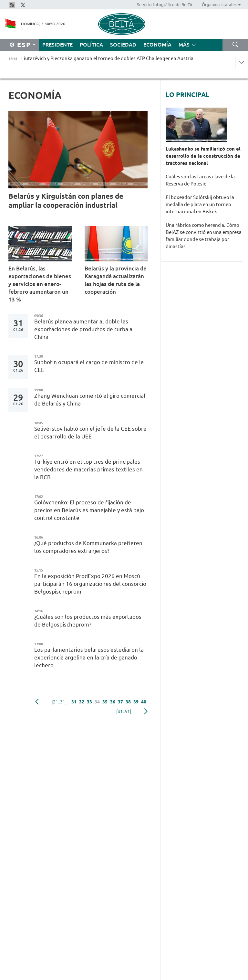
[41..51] (124, 711)
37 (120, 702)
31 (74, 702)
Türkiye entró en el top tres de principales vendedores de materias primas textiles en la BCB (88, 469)
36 (113, 702)
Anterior (37, 702)
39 (136, 702)
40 (144, 702)
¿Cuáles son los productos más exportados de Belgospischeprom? (88, 621)
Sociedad (123, 45)
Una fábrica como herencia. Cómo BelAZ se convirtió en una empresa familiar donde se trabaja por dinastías (204, 236)
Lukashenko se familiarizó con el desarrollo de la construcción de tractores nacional (203, 156)
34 (97, 702)
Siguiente (146, 711)
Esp (24, 45)
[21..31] (59, 702)
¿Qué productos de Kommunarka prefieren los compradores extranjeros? (88, 547)
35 (105, 702)
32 (82, 702)
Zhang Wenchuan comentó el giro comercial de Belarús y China (90, 400)
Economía (157, 45)
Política (91, 45)
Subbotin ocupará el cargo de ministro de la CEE (89, 366)
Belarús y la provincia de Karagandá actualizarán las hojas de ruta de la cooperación (116, 280)
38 (128, 702)
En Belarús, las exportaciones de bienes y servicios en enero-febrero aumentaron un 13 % (40, 284)
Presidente (57, 45)
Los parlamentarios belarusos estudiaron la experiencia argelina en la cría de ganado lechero (89, 657)
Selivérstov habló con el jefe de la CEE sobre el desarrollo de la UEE (90, 432)
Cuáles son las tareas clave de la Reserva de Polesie (200, 180)
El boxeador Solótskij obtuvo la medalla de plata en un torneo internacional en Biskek (200, 204)
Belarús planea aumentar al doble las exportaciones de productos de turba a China (83, 329)
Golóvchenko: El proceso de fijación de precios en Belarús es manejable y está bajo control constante (89, 510)
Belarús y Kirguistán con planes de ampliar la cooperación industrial (66, 200)
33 (89, 702)
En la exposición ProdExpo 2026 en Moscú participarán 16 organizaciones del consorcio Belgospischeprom (90, 584)
